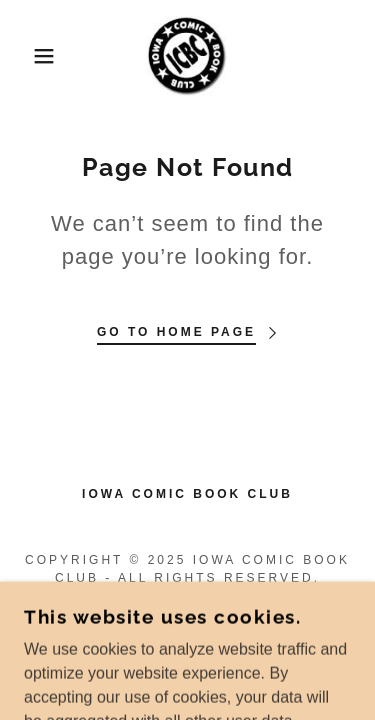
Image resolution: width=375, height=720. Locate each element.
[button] (29, 56)
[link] (187, 56)
